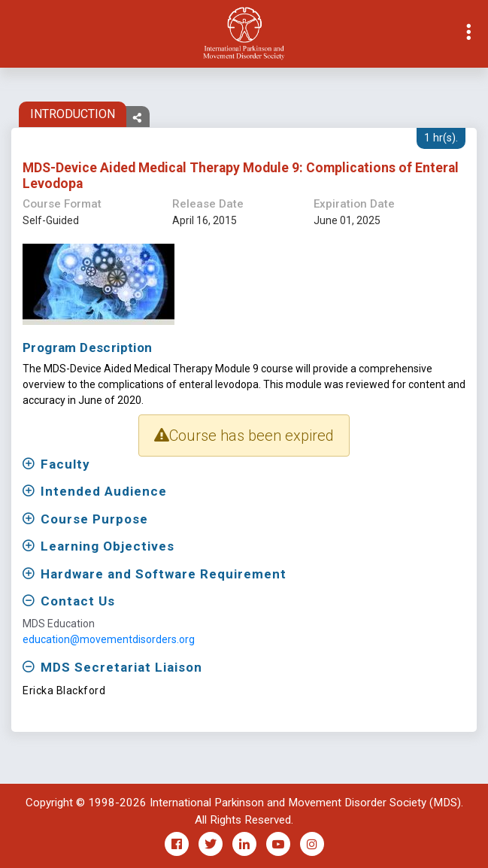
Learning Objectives (108, 546)
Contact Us (78, 601)
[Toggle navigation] (12, 34)
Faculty (65, 464)
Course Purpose (94, 519)
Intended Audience (104, 491)
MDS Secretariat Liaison (121, 667)
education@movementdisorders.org (109, 639)
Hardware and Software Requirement (164, 574)
